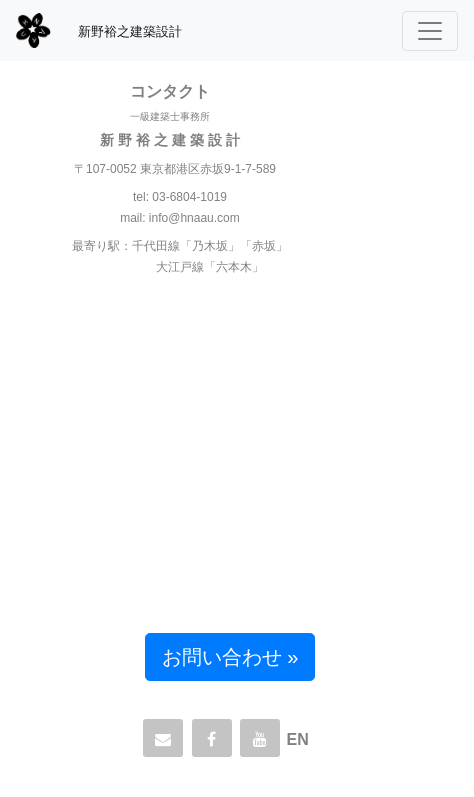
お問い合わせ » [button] (230, 657)
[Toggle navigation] (430, 31)
